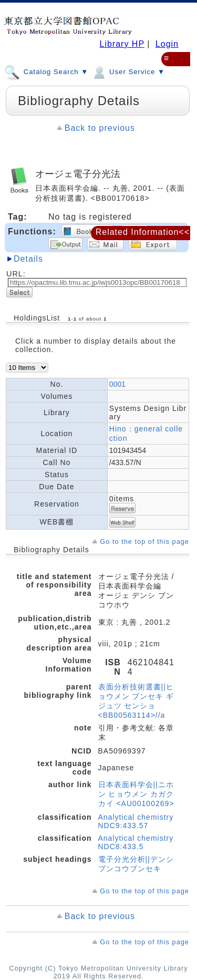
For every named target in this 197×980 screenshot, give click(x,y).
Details (28, 259)
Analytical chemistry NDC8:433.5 (136, 842)
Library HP (122, 44)
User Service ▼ (128, 71)
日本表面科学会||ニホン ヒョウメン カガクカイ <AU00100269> (136, 794)
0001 (117, 384)
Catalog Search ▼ (46, 71)
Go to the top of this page (144, 541)
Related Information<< (143, 232)
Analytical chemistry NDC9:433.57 (136, 821)
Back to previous (100, 128)
